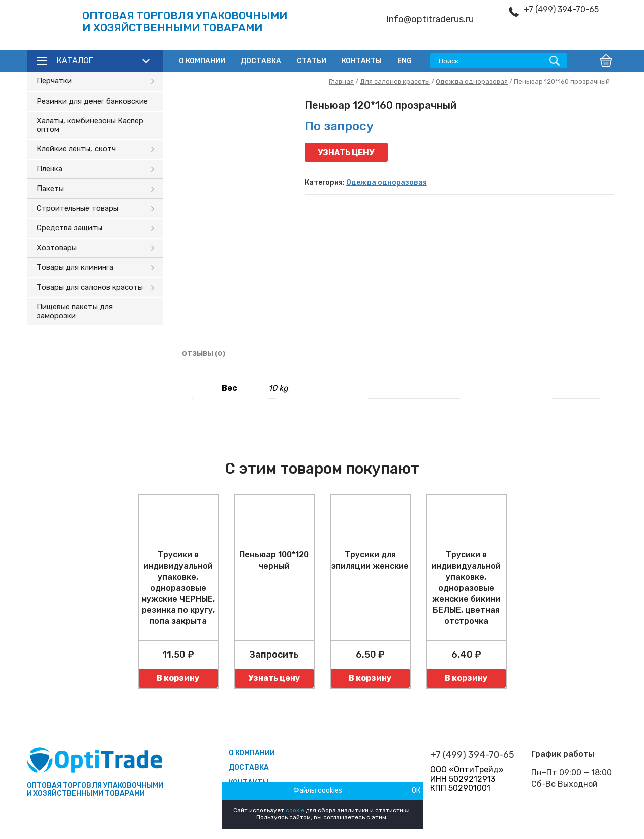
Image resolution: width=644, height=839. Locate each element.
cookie (295, 810)
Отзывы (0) (204, 354)
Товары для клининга (75, 267)
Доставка (261, 61)
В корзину (178, 678)
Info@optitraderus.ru (430, 19)
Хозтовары (57, 248)
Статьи (311, 61)
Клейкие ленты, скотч (76, 149)
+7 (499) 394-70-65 (561, 10)
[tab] (204, 354)
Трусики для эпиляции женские (370, 560)
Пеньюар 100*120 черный (274, 560)
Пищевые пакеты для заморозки (75, 311)
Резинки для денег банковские (92, 101)
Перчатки (54, 81)
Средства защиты (69, 228)
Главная (341, 82)
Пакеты (50, 189)
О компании (202, 61)
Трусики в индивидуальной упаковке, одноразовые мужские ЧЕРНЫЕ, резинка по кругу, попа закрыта (178, 588)
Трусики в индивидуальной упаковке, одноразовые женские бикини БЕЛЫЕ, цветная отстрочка (466, 588)
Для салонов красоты (395, 82)
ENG (404, 61)
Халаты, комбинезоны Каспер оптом (90, 125)
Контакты (362, 61)
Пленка (50, 169)
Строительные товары (77, 208)
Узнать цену (346, 153)
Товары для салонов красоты (90, 287)
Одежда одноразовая (472, 82)
